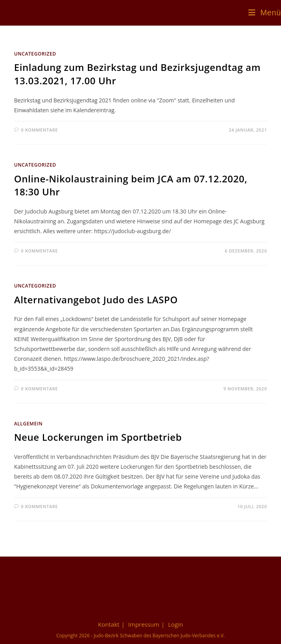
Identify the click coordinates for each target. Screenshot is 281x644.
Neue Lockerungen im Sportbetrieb (98, 437)
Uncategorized (35, 54)
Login (176, 624)
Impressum (144, 624)
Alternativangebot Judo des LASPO (96, 300)
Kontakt (109, 624)
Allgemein (29, 424)
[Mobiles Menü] (265, 13)
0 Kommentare (39, 130)
